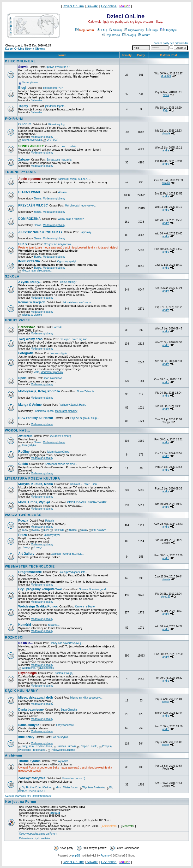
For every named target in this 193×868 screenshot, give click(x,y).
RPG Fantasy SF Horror (36, 418)
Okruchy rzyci (52, 535)
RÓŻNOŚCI (14, 637)
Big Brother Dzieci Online (36, 787)
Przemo (105, 856)
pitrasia (166, 134)
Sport (22, 378)
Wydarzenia (29, 668)
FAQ (102, 30)
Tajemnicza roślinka (58, 452)
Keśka (36, 530)
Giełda (23, 464)
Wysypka (63, 761)
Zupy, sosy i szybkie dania (37, 746)
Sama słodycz (29, 725)
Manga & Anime (30, 405)
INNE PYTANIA (29, 261)
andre (166, 150)
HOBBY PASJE (17, 320)
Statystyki (168, 30)
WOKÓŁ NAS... (18, 430)
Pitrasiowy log (57, 124)
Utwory (26, 547)
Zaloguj (129, 35)
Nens (166, 95)
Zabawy (24, 160)
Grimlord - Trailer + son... (84, 484)
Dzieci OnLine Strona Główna (25, 49)
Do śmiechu (47, 668)
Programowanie (30, 572)
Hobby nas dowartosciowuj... (66, 643)
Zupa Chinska (69, 710)
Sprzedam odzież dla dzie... (61, 464)
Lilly (46, 530)
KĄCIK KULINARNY (22, 691)
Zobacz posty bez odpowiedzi (171, 43)
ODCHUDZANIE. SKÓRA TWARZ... (88, 502)
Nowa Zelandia (86, 391)
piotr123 (166, 597)
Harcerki (57, 327)
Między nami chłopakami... (37, 271)
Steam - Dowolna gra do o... (95, 589)
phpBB (76, 856)
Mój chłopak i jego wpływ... (80, 206)
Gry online (109, 6)
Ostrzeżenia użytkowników (34, 838)
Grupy (152, 30)
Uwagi (38, 547)
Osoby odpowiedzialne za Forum (38, 834)
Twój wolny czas (30, 339)
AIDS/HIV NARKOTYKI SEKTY (40, 232)
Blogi (22, 88)
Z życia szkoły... (30, 282)
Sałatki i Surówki (66, 746)
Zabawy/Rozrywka (32, 778)
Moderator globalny (42, 137)
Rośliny (24, 452)
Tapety (23, 106)
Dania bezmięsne (31, 710)
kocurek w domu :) (60, 436)
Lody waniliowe (65, 725)
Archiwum (14, 755)
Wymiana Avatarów (94, 787)
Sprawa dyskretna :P (57, 67)
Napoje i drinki (89, 746)
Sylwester (36, 100)
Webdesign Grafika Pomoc (38, 606)
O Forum (25, 124)
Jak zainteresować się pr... (78, 302)
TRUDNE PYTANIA (20, 172)
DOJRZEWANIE (30, 192)
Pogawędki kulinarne (63, 750)
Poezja (23, 521)
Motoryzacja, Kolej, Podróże (39, 391)
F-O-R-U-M (14, 119)
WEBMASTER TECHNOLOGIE (30, 566)
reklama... (54, 625)
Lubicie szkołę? (68, 282)
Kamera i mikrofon (85, 607)
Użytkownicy (134, 30)
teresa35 (55, 813)
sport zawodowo (53, 378)
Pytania (50, 521)
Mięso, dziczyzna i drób (36, 698)
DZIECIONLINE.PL (20, 61)
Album (144, 35)
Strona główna (30, 82)
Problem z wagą (63, 673)
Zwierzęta (25, 436)
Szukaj (115, 30)
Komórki (25, 625)
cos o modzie (69, 146)
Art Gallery (26, 554)
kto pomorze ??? (53, 88)
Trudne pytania (29, 761)
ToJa (24, 530)
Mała (36, 372)
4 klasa (63, 192)
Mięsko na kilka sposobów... (86, 698)
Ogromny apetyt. (67, 261)
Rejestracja (111, 35)
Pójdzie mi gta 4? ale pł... (85, 418)
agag (84, 530)
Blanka (37, 199)
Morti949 (166, 76)
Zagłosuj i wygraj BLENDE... (74, 179)
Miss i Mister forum (67, 787)
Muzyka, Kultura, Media (36, 484)
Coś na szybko (60, 737)
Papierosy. (86, 232)
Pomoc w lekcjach (32, 302)
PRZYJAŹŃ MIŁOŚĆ (33, 205)
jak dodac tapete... (56, 106)
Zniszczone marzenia (59, 160)
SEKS (23, 244)
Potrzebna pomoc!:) (74, 778)
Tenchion (58, 530)
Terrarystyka (29, 445)
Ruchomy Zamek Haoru (73, 405)
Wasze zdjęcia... (60, 353)
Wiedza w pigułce (32, 315)
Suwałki (92, 6)
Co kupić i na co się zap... (75, 339)
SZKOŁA (12, 276)
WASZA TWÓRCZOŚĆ (23, 515)
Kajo (166, 111)
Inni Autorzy (99, 530)
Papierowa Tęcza (43, 411)
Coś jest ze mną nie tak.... (59, 244)
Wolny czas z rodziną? (71, 219)
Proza (23, 535)
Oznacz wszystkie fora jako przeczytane (28, 796)
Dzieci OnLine (73, 6)
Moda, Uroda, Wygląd (34, 502)
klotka (166, 702)
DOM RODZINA (29, 219)
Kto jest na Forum (21, 802)
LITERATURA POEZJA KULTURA (33, 479)
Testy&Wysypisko (32, 140)
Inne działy (26, 737)
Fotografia (26, 353)
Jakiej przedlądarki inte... (73, 572)
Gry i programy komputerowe (40, 589)
